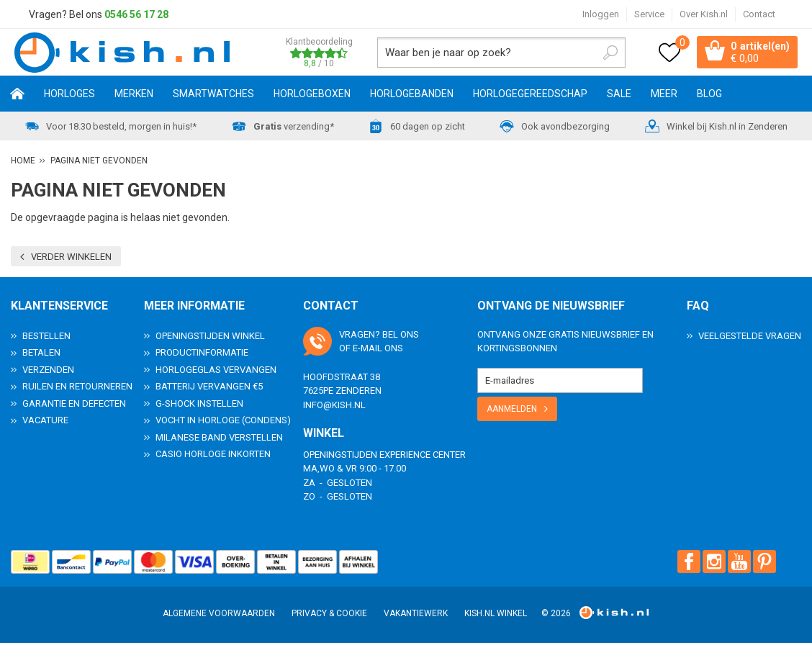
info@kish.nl (334, 407)
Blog (709, 96)
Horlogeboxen (312, 96)
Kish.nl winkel (496, 615)
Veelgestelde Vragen (750, 338)
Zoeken (605, 53)
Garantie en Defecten (74, 406)
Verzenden (48, 372)
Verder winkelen (71, 259)
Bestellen (46, 338)
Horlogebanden (412, 96)
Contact (759, 14)
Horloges (69, 96)
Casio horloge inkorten (213, 456)
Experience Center (423, 457)
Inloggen (601, 14)
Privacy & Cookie (329, 615)
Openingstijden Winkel (210, 338)
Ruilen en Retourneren (77, 388)
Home (17, 96)
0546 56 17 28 (136, 14)
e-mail (367, 350)
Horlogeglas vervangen (216, 372)
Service (649, 14)
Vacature (45, 422)
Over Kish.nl (704, 14)
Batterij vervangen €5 (209, 388)
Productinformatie (202, 355)
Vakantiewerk (416, 615)
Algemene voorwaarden (219, 615)
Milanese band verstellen (219, 439)
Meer (664, 96)
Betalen (41, 355)
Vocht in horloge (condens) (223, 422)
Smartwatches (213, 96)
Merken (134, 96)
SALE (619, 96)
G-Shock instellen (199, 406)
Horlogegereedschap (530, 96)
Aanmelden (512, 411)
